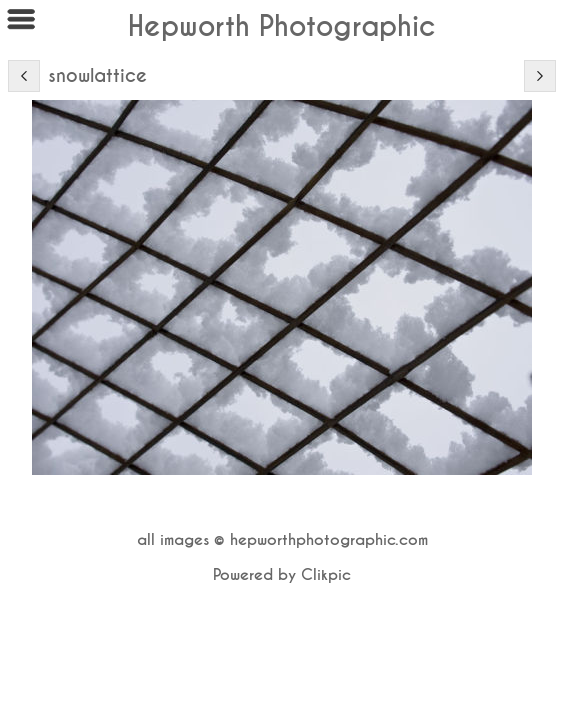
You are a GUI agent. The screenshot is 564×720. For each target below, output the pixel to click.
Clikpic (326, 575)
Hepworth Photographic (282, 26)
